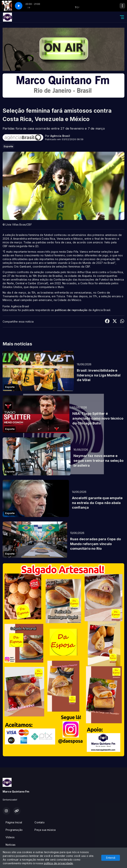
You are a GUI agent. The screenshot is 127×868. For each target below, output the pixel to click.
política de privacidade (58, 863)
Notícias (11, 845)
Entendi (111, 858)
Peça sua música (45, 830)
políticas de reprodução (71, 310)
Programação (14, 830)
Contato (39, 822)
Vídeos (10, 837)
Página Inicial (14, 822)
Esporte (8, 146)
